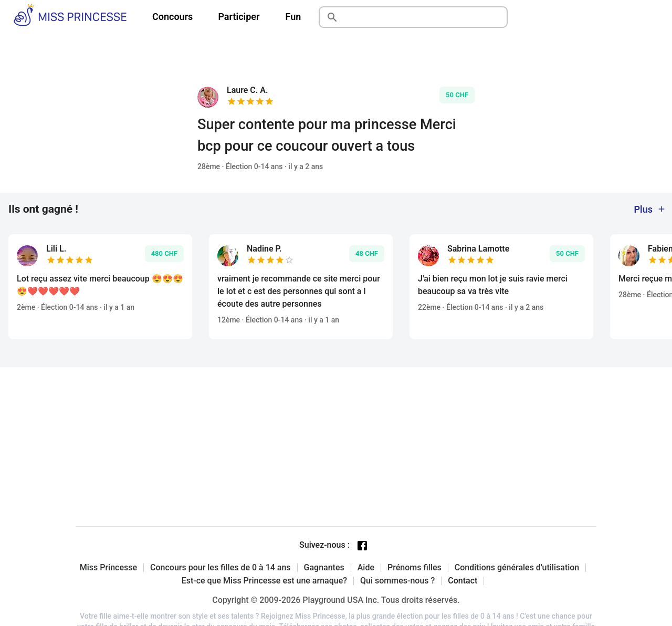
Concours (172, 17)
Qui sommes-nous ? (397, 581)
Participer (239, 17)
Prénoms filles (414, 568)
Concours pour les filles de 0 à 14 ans (220, 568)
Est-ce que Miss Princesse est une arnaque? (264, 581)
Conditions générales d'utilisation (517, 568)
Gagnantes (324, 568)
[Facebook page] (362, 546)
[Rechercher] (425, 17)
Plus (650, 209)
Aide (366, 568)
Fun (293, 17)
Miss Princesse (108, 568)
